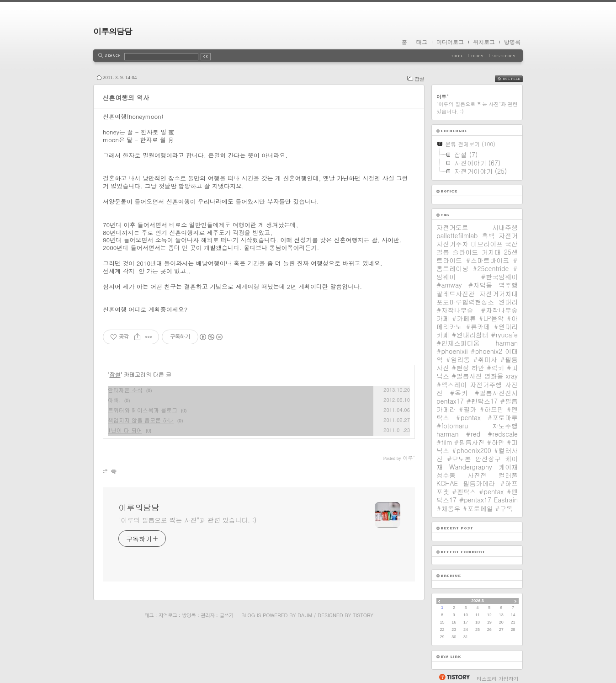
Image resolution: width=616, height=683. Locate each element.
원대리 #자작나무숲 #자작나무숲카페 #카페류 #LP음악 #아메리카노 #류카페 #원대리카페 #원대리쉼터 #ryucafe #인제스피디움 (477, 322)
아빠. (114, 400)
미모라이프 (487, 244)
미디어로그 (450, 42)
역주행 (508, 285)
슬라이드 (465, 252)
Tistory (363, 615)
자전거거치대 (499, 293)
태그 (422, 42)
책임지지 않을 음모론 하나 (141, 420)
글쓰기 (226, 615)
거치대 (491, 252)
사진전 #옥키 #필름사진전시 (477, 389)
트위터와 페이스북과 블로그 (143, 410)
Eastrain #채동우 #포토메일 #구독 (477, 504)
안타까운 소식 (125, 390)
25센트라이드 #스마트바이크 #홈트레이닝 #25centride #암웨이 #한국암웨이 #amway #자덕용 (477, 268)
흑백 (488, 235)
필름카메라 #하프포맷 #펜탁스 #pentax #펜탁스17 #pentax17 (477, 491)
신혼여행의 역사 (126, 97)
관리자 (207, 615)
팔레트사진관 (456, 293)
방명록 (512, 42)
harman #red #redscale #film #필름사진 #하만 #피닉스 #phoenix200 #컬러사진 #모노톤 (477, 446)
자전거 (508, 235)
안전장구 (488, 459)
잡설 (420, 79)
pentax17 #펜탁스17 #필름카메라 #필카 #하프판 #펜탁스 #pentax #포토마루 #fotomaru (477, 413)
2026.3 (478, 601)
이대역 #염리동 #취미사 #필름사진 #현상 (477, 359)
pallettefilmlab (457, 235)
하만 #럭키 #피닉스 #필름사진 (477, 372)
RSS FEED (515, 79)
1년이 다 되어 (125, 430)
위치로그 (484, 42)
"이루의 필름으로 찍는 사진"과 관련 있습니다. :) (187, 520)
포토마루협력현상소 (465, 302)
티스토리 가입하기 (498, 679)
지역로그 (168, 615)
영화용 (494, 376)
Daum (305, 615)
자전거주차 (452, 244)
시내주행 (505, 227)
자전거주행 (486, 384)
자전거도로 (452, 227)
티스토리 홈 (454, 677)
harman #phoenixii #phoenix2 (477, 347)
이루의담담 (113, 31)
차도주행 (505, 426)
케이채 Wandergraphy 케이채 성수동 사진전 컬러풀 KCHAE (477, 471)
